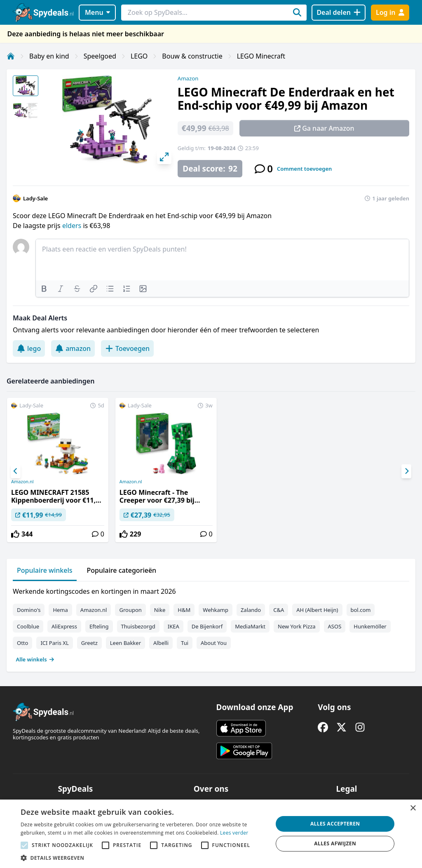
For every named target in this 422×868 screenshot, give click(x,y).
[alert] (211, 834)
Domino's (29, 610)
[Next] (406, 471)
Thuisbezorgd (138, 626)
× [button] (413, 808)
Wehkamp (216, 610)
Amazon (188, 78)
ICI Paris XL (54, 643)
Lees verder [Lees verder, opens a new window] (234, 833)
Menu (97, 12)
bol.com (361, 610)
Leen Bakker (125, 643)
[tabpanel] (211, 623)
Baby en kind (49, 56)
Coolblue (28, 626)
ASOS (335, 626)
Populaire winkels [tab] (45, 570)
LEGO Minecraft (261, 56)
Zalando (251, 610)
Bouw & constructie (192, 56)
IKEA (173, 626)
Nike (160, 610)
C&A (279, 610)
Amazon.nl (22, 482)
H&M (184, 610)
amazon (73, 348)
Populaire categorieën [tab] (122, 570)
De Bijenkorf (207, 626)
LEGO (139, 56)
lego (29, 348)
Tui (185, 643)
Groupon (130, 610)
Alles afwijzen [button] (335, 843)
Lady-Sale (35, 198)
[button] (143, 858)
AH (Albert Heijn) (317, 610)
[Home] (11, 56)
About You (214, 643)
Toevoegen (127, 348)
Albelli (161, 643)
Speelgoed (100, 56)
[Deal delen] (339, 13)
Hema (60, 610)
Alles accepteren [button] (335, 824)
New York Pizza (297, 626)
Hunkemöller (370, 626)
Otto (22, 643)
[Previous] (16, 471)
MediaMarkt (250, 626)
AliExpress (64, 626)
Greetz (89, 643)
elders (73, 226)
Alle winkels (35, 659)
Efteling (99, 626)
